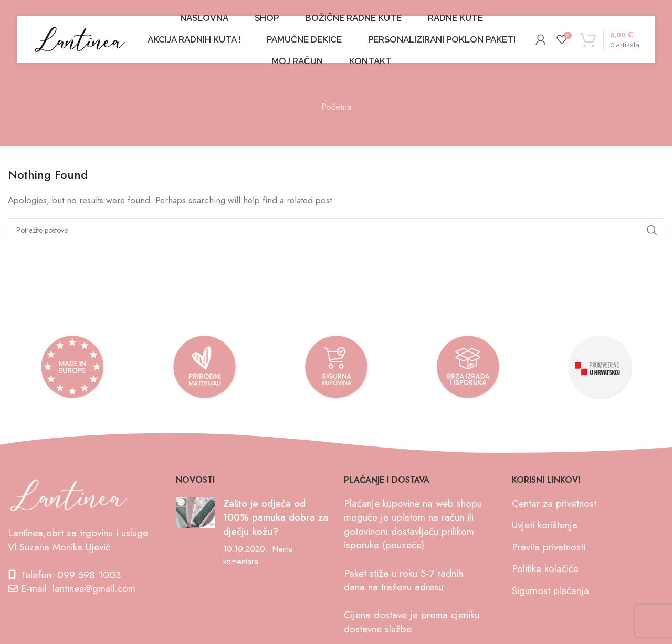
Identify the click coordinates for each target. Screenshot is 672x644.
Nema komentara (258, 555)
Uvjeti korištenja (545, 525)
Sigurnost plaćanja (550, 591)
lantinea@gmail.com (94, 589)
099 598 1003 (89, 575)
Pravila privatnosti (549, 547)
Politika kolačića (545, 569)
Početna (336, 107)
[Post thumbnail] (196, 532)
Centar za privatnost (554, 503)
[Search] (336, 230)
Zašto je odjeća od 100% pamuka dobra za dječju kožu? (276, 517)
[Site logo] (80, 38)
